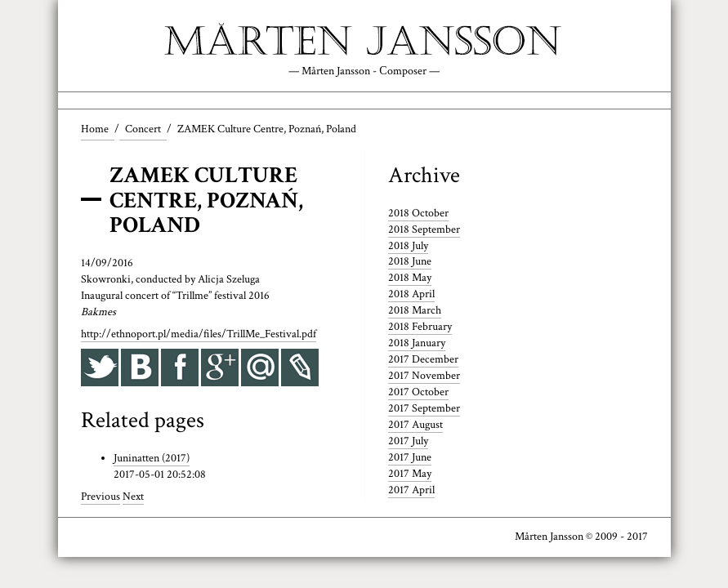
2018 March (415, 310)
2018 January (417, 343)
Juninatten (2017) (152, 458)
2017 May (410, 474)
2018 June (410, 261)
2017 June (410, 457)
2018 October (418, 213)
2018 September (424, 229)
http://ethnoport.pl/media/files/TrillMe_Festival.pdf (199, 334)
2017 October (418, 392)
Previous (100, 497)
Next (133, 497)
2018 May (410, 278)
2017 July (408, 441)
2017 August (415, 425)
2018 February (420, 327)
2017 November (424, 376)
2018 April (411, 294)
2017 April (411, 490)
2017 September (424, 408)
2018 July (408, 246)
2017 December (423, 359)
